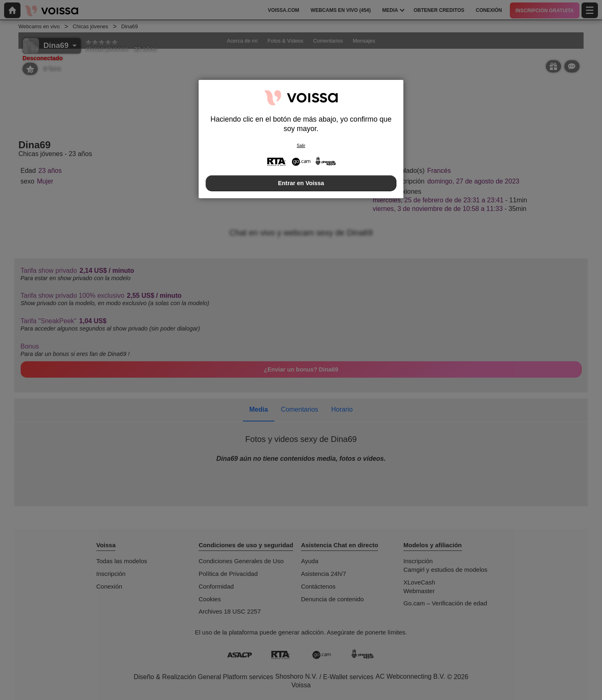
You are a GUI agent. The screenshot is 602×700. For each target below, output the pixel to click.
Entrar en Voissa (301, 183)
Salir (301, 146)
